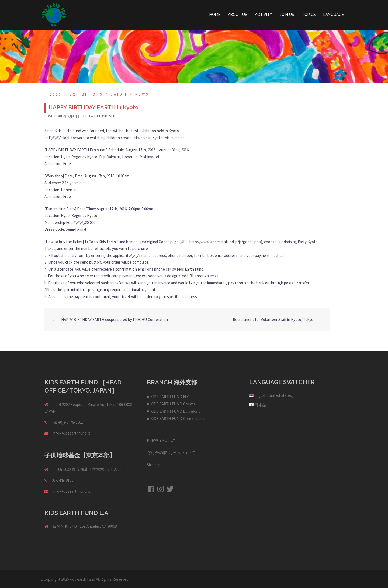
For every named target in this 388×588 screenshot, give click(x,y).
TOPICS (309, 15)
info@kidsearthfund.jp (72, 433)
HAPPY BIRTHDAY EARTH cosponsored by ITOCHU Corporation (115, 319)
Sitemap (154, 465)
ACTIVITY (264, 15)
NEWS (142, 94)
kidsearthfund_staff (100, 116)
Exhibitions (86, 94)
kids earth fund (82, 579)
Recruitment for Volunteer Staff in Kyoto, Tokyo (273, 319)
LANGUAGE (334, 15)
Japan (119, 94)
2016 (56, 94)
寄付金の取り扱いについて (171, 453)
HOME (215, 15)
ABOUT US (238, 15)
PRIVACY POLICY (161, 440)
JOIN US (287, 15)
